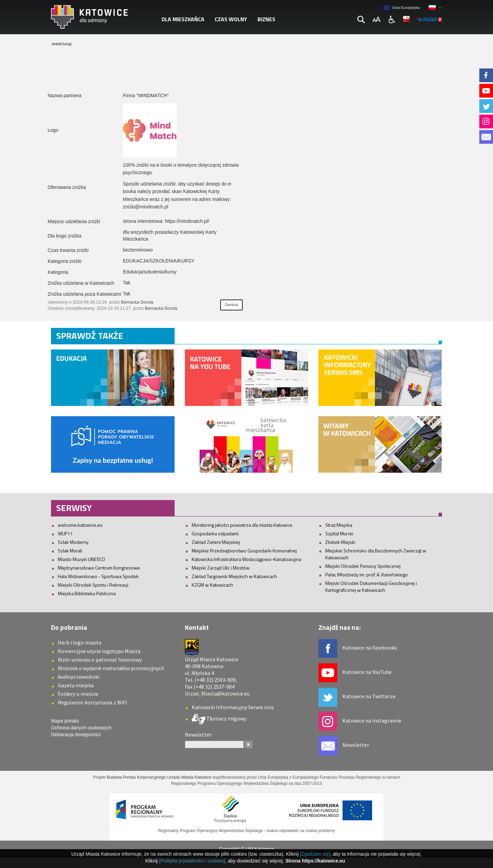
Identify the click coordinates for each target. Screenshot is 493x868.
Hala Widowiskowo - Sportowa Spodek (98, 576)
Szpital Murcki (339, 533)
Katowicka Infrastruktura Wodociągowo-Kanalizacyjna (246, 559)
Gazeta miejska (76, 685)
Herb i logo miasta (80, 642)
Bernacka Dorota (137, 302)
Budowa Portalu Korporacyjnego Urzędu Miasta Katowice (159, 777)
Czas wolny (231, 19)
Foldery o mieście (78, 694)
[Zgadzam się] (315, 854)
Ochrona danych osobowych (81, 728)
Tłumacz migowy (226, 718)
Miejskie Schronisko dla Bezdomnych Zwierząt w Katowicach (376, 554)
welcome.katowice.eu (80, 525)
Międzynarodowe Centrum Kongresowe (99, 568)
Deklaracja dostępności (76, 735)
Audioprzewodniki (79, 677)
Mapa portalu (65, 721)
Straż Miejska (339, 525)
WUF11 (65, 533)
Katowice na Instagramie (372, 720)
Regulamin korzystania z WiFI (93, 702)
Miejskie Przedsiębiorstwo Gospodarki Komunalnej (244, 551)
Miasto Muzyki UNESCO (81, 559)
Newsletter (356, 745)
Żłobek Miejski (340, 542)
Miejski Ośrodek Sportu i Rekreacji (93, 585)
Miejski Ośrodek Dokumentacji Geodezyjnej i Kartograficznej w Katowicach (371, 586)
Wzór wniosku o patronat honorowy (100, 660)
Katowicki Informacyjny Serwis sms (233, 707)
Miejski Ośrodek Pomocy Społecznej (363, 566)
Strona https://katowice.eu (315, 861)
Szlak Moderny (73, 542)
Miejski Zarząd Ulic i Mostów (221, 568)
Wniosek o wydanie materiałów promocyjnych (111, 668)
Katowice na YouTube (367, 672)
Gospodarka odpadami (215, 533)
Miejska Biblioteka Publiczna (87, 593)
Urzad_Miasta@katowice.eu (217, 693)
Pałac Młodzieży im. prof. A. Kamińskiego (366, 575)
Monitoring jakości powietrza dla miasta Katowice (242, 525)
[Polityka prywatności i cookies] (192, 861)
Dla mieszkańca (183, 19)
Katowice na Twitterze (369, 696)
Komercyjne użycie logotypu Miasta (99, 651)
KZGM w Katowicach (212, 585)
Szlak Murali (70, 551)
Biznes (266, 19)
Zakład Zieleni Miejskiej (216, 542)
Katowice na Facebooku (370, 648)
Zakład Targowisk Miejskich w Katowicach (234, 576)
